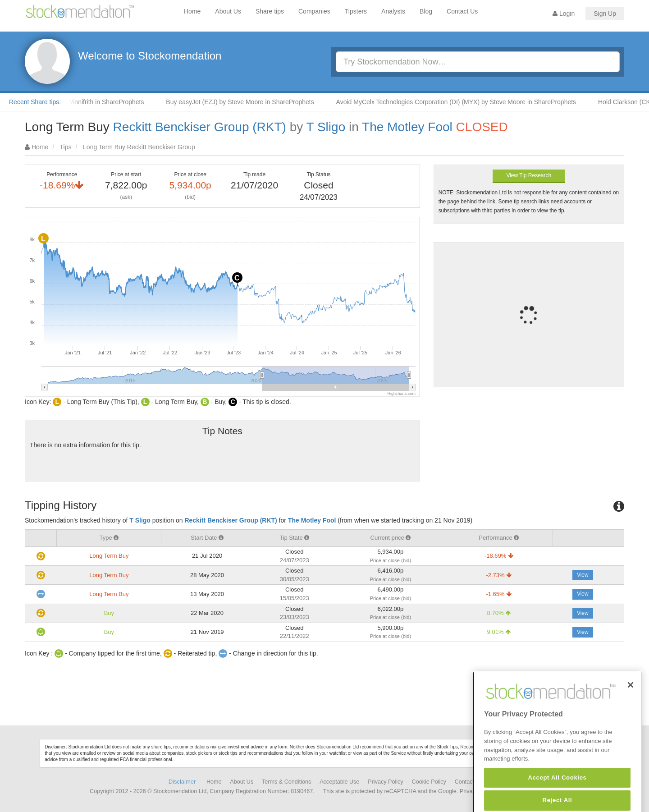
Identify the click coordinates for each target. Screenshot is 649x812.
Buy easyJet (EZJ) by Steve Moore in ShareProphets (244, 102)
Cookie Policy (429, 782)
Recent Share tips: (35, 102)
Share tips (270, 11)
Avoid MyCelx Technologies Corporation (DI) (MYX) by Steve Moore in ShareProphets (461, 102)
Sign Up (605, 14)
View (583, 575)
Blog (426, 11)
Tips (66, 147)
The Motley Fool (407, 127)
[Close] (631, 706)
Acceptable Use (339, 782)
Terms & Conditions (286, 782)
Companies (314, 11)
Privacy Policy (385, 782)
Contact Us (462, 11)
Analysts (393, 11)
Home (192, 11)
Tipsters (356, 11)
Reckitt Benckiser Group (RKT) (200, 127)
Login (564, 14)
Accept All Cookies (557, 798)
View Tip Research (529, 175)
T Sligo (326, 127)
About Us (228, 11)
